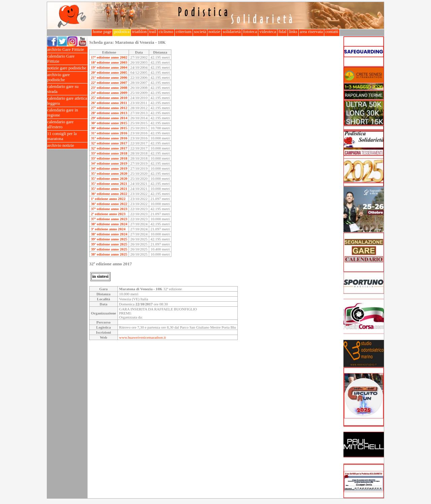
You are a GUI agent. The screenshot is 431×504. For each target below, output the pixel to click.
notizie (214, 32)
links (293, 32)
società (200, 32)
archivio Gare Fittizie (67, 50)
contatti (332, 32)
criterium (184, 32)
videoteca (268, 32)
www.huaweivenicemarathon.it (143, 337)
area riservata (311, 32)
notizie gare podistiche (67, 68)
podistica (122, 32)
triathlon (139, 32)
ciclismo (166, 32)
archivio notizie (67, 146)
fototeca (250, 32)
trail (153, 32)
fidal (283, 32)
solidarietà (232, 32)
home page (102, 32)
